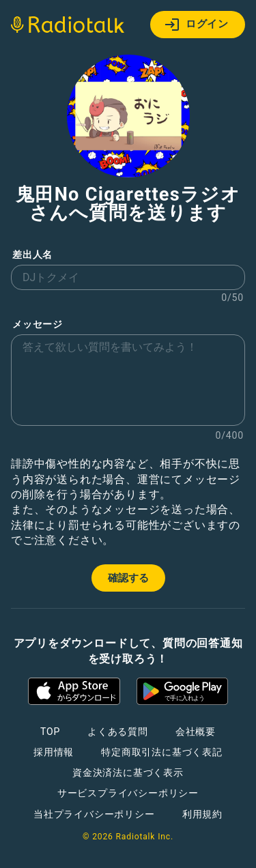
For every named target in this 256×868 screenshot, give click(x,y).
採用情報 (54, 752)
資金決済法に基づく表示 (128, 772)
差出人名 (32, 255)
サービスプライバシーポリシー (128, 793)
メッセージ (38, 324)
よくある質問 (118, 732)
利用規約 (202, 814)
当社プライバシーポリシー (94, 814)
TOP (50, 732)
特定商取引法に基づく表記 (162, 752)
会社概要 (196, 732)
